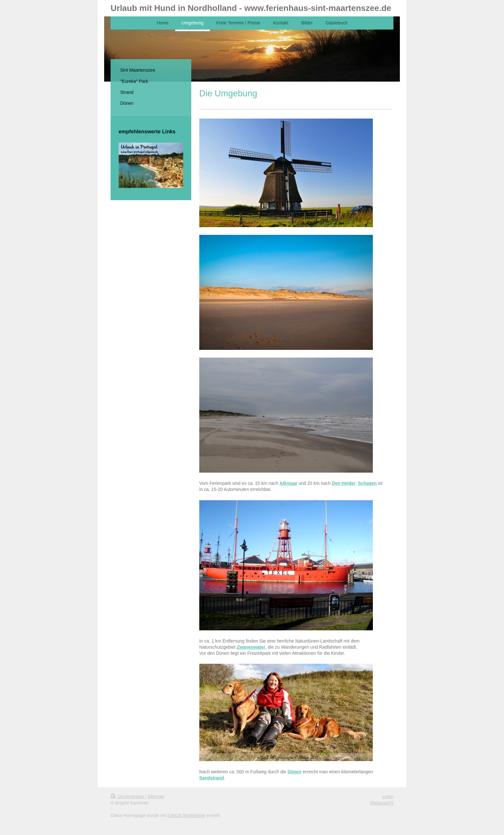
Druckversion (128, 796)
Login (388, 796)
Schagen (367, 483)
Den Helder (344, 483)
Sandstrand (212, 778)
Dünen (295, 772)
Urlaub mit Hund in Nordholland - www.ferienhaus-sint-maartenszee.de (251, 8)
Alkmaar (288, 483)
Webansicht (382, 803)
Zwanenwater (251, 647)
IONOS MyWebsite (186, 815)
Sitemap (156, 796)
